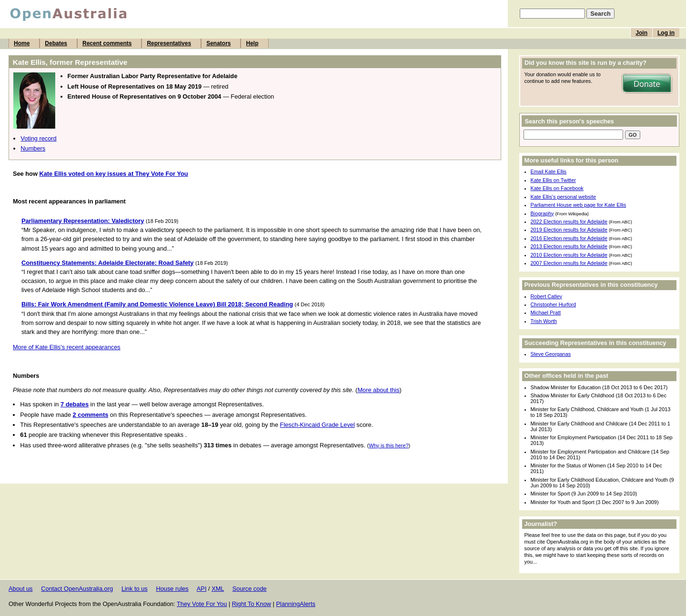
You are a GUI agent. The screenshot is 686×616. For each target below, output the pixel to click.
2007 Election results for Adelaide (569, 263)
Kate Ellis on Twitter (553, 180)
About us (21, 589)
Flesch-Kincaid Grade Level (318, 425)
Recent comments (107, 43)
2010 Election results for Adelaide (569, 255)
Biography (542, 213)
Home (22, 43)
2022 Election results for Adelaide (569, 222)
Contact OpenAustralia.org (77, 589)
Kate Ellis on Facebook (557, 188)
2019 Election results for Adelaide (569, 230)
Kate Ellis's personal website (563, 197)
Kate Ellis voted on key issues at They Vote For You (113, 174)
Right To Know (252, 604)
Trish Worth (544, 321)
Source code (250, 589)
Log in (666, 33)
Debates (56, 43)
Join (641, 33)
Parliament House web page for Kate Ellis (579, 205)
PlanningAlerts (296, 604)
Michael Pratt (546, 313)
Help (252, 43)
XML (218, 589)
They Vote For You (202, 604)
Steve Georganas (551, 354)
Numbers (33, 148)
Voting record (38, 138)
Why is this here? (388, 445)
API (202, 589)
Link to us (135, 589)
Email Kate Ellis (549, 172)
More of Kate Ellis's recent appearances (67, 347)
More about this (378, 390)
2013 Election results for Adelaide (569, 246)
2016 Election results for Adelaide (569, 238)
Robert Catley (547, 296)
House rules (172, 589)
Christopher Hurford (554, 304)
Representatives (169, 43)
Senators (218, 43)
